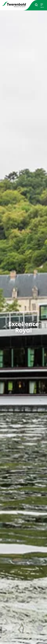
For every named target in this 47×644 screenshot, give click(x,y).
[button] (40, 628)
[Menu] (42, 6)
